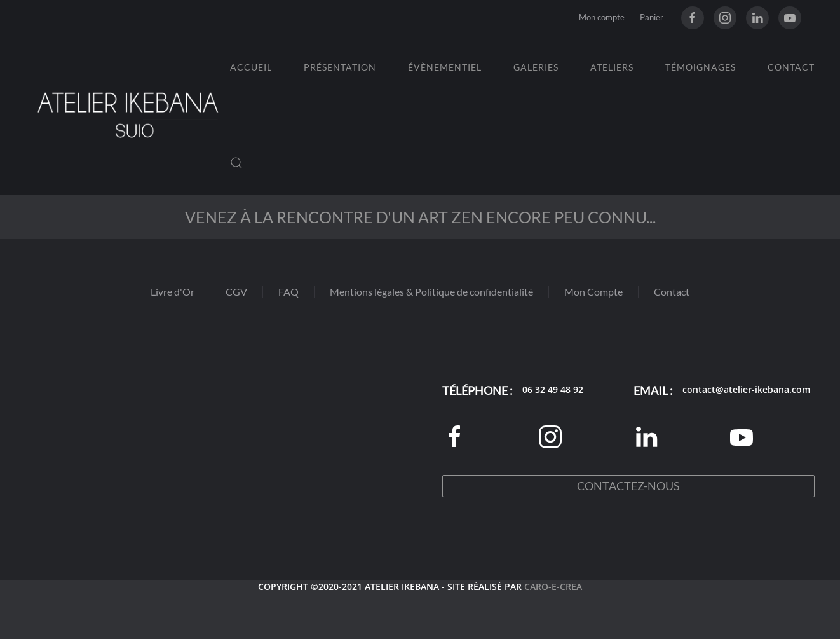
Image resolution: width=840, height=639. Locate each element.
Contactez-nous (628, 486)
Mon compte (602, 17)
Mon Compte (593, 292)
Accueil (251, 67)
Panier (652, 17)
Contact (791, 67)
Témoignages (701, 67)
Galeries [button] (536, 67)
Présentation (340, 67)
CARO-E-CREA (553, 587)
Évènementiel (445, 67)
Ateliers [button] (612, 67)
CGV (236, 292)
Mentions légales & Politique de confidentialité (431, 292)
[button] (236, 163)
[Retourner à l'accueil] (128, 115)
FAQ (288, 292)
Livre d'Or (173, 292)
